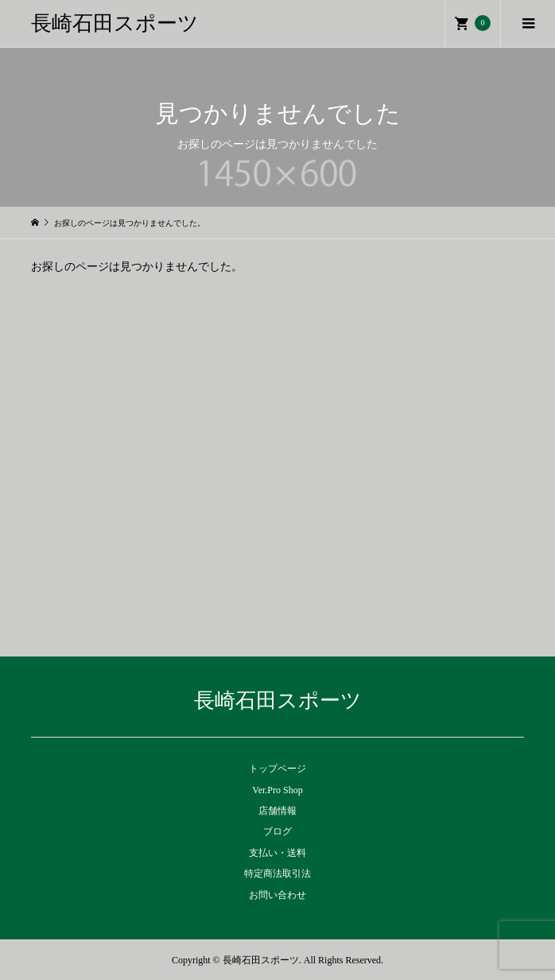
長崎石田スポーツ (115, 23)
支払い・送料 (277, 853)
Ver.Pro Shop (277, 790)
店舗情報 (277, 811)
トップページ (277, 769)
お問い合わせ (277, 895)
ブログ (277, 831)
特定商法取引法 (277, 873)
